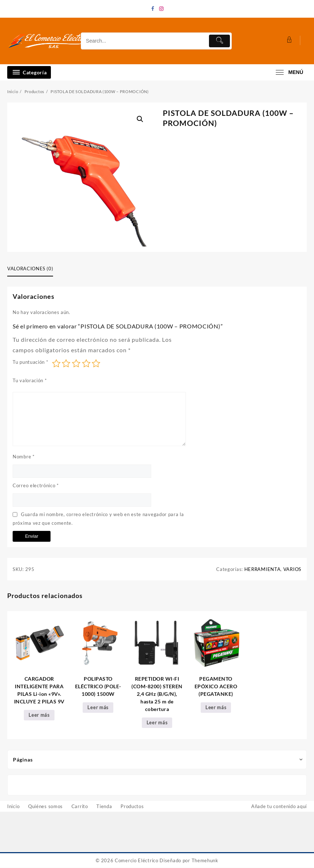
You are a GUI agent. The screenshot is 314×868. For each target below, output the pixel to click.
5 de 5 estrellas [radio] (96, 363)
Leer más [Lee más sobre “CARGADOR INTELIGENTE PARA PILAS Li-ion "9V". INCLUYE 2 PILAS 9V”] (39, 715)
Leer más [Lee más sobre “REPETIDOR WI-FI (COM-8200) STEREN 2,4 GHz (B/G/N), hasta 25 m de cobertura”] (157, 723)
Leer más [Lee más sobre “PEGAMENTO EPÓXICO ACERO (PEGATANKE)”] (216, 708)
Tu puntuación (30, 362)
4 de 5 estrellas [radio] (86, 363)
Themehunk (205, 861)
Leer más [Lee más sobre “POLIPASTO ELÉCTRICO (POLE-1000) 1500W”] (98, 708)
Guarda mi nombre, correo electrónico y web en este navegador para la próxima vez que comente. (98, 519)
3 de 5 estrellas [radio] (76, 363)
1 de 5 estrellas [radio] (56, 363)
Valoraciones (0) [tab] (30, 269)
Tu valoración (30, 380)
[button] (140, 119)
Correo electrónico (36, 485)
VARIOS (292, 569)
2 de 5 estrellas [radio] (66, 363)
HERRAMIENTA (263, 569)
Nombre (24, 457)
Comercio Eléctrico (137, 861)
